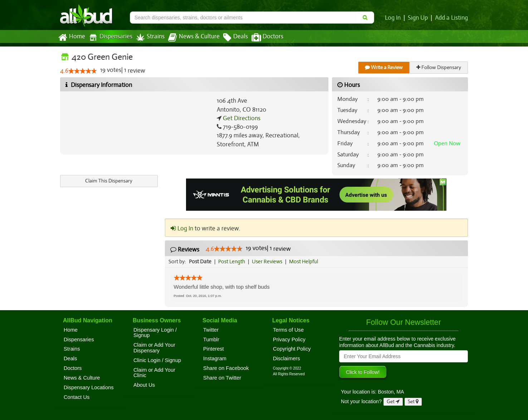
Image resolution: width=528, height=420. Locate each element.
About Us (144, 385)
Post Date (201, 262)
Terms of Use (288, 330)
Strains (148, 37)
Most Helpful (306, 262)
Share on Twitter (222, 378)
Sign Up (419, 18)
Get (393, 402)
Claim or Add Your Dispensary (154, 348)
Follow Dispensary (439, 67)
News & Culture (190, 38)
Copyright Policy (292, 349)
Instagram (215, 358)
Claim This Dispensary (109, 181)
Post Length (233, 262)
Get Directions (241, 118)
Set (413, 402)
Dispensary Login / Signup (155, 333)
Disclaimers (287, 358)
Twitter (211, 330)
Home (71, 38)
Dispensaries (109, 37)
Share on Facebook (226, 368)
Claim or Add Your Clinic (154, 373)
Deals (230, 38)
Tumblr (211, 340)
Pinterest (214, 349)
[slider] (82, 71)
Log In (394, 18)
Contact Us (77, 397)
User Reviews (269, 262)
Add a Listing (452, 18)
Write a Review (384, 67)
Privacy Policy (289, 340)
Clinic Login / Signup (157, 360)
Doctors (261, 38)
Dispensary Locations (89, 387)
